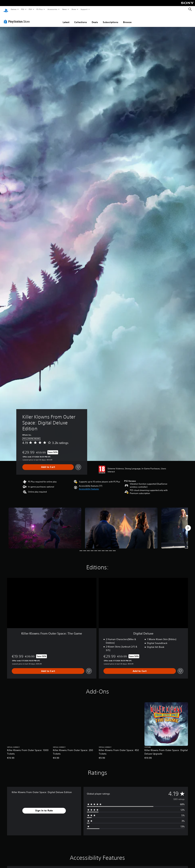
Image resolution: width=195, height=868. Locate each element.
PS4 (30, 9)
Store (74, 9)
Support (84, 9)
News (65, 9)
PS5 (23, 9)
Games (13, 9)
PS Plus (40, 9)
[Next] (188, 525)
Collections (81, 19)
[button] (89, 486)
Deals (95, 19)
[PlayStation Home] (6, 9)
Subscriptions (111, 19)
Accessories (52, 9)
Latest (66, 19)
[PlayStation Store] (17, 18)
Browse (127, 19)
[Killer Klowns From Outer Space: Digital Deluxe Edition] (45, 525)
